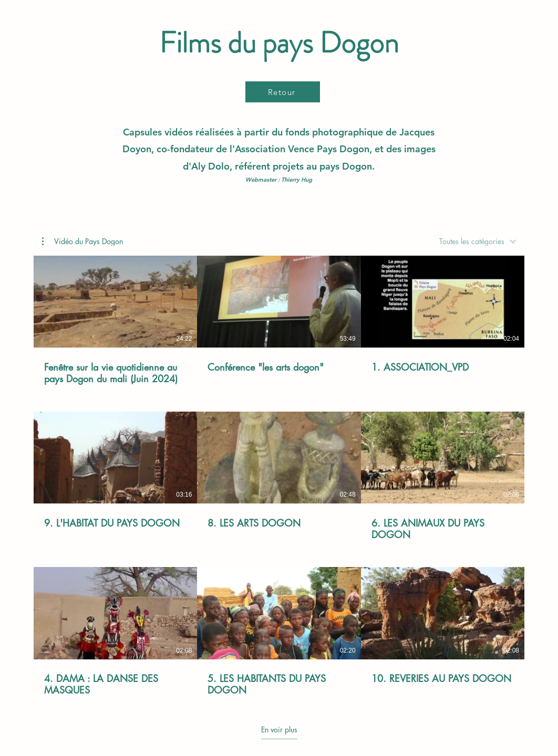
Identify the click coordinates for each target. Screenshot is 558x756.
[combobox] (478, 241)
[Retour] (283, 92)
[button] (82, 241)
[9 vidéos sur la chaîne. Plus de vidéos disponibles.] (279, 476)
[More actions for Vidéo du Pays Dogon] (82, 241)
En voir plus (279, 730)
